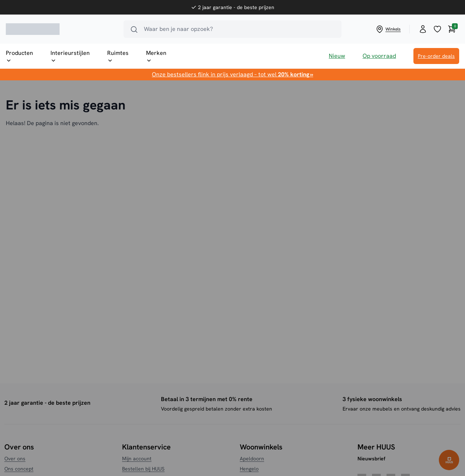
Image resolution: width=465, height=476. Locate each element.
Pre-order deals (436, 56)
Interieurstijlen (70, 56)
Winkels (388, 29)
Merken (156, 56)
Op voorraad (379, 56)
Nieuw (337, 56)
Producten (19, 56)
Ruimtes (118, 56)
